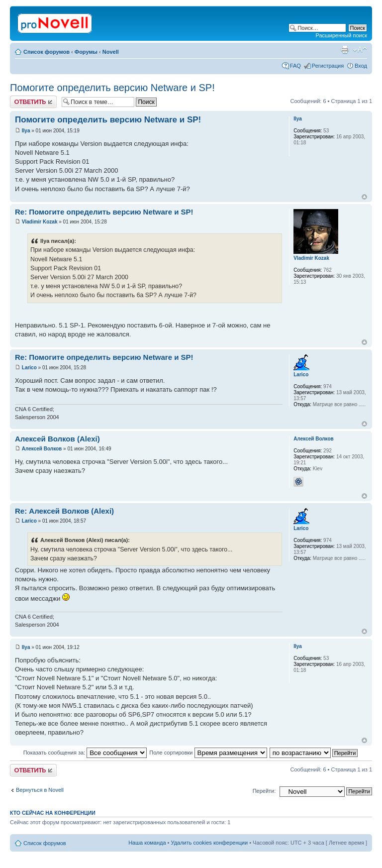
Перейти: (264, 791)
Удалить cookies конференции (210, 843)
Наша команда (147, 843)
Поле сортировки (208, 753)
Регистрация (328, 66)
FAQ (295, 66)
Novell (111, 52)
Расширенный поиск (341, 35)
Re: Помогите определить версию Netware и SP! (104, 212)
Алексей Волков (42, 449)
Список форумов (47, 52)
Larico (29, 368)
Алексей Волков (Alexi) (57, 439)
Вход (361, 66)
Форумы (86, 52)
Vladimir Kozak (40, 222)
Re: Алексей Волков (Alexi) (64, 511)
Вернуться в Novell (40, 790)
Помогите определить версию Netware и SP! (112, 88)
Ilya (26, 131)
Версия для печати (345, 50)
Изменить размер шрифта (360, 50)
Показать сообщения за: (85, 753)
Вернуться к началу (364, 197)
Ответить (33, 102)
